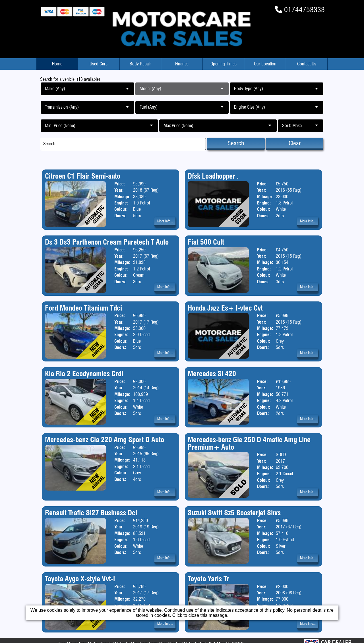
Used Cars (99, 64)
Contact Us (307, 64)
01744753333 (304, 10)
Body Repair (140, 64)
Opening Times (224, 64)
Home (57, 64)
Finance (182, 64)
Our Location (265, 64)
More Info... (165, 221)
